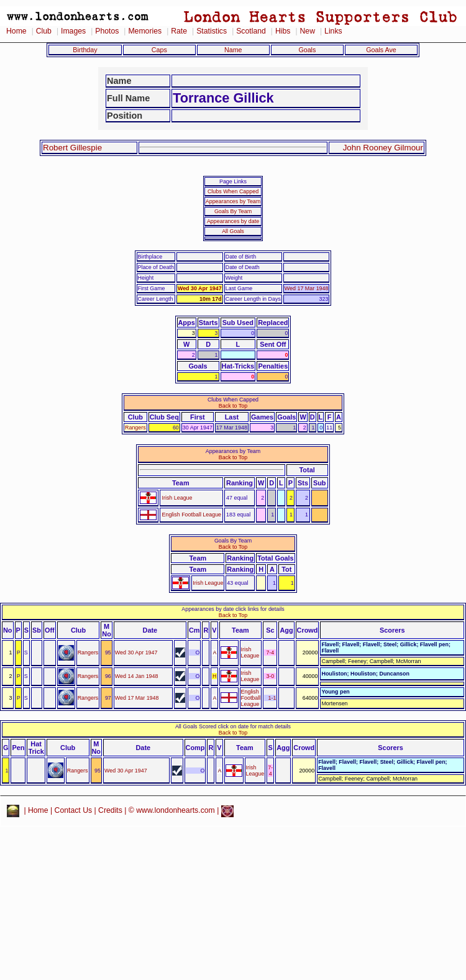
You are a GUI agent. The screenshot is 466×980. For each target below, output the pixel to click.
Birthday (85, 50)
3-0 (270, 676)
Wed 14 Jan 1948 (137, 676)
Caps (159, 50)
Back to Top (233, 406)
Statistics (212, 31)
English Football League (191, 515)
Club (44, 31)
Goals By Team (233, 211)
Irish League (177, 498)
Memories (145, 31)
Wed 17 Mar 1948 (307, 288)
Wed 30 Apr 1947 (200, 288)
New (308, 31)
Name (233, 50)
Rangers (135, 428)
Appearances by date (233, 221)
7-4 (270, 653)
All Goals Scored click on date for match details (233, 726)
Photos (107, 31)
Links (333, 31)
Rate (179, 31)
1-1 (272, 698)
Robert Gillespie (72, 148)
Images (73, 31)
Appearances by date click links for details (233, 609)
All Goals (233, 231)
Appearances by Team (233, 201)
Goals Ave (381, 50)
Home (16, 31)
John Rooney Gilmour (383, 148)
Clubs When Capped (233, 191)
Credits (110, 810)
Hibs (283, 31)
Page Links (233, 181)
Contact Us (74, 810)
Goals (307, 50)
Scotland (251, 31)
